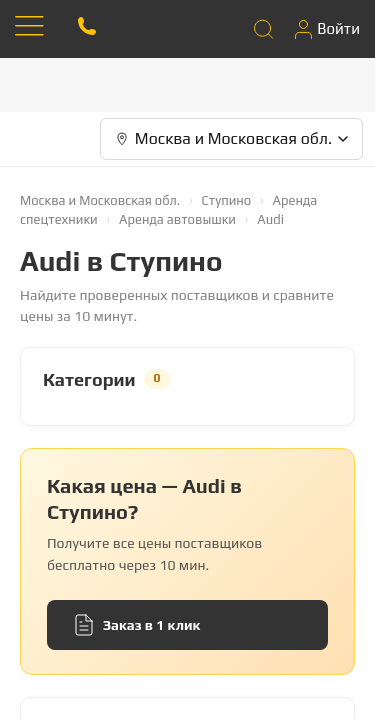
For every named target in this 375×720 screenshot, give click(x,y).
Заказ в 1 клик (137, 625)
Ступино (227, 200)
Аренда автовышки (177, 219)
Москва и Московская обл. (100, 200)
